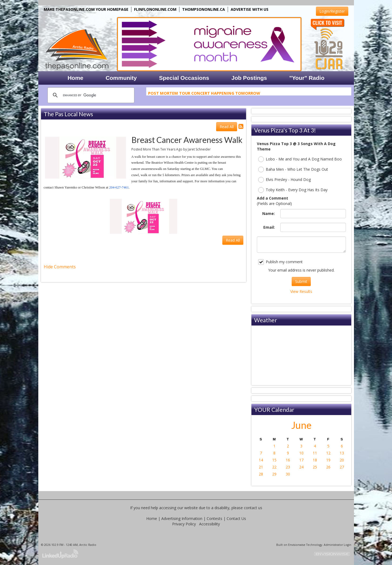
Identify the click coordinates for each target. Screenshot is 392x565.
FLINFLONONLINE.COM (155, 9)
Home (152, 518)
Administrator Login (338, 545)
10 (301, 453)
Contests (214, 518)
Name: (269, 213)
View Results (301, 291)
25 (315, 467)
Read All (227, 127)
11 (315, 453)
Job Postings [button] (249, 78)
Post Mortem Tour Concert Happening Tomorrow (204, 94)
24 (301, 467)
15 (274, 460)
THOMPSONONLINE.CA (204, 9)
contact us (253, 508)
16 (288, 460)
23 (288, 467)
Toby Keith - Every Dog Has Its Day (293, 190)
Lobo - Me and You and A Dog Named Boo (300, 159)
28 (261, 474)
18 (315, 460)
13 (342, 453)
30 (288, 474)
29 (274, 474)
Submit (301, 281)
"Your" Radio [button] (307, 78)
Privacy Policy (184, 524)
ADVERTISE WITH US (250, 9)
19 (328, 460)
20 (342, 460)
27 (342, 467)
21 (261, 467)
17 (301, 460)
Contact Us (236, 518)
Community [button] (121, 78)
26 (328, 467)
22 (274, 467)
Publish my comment (280, 262)
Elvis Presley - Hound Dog (284, 180)
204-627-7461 (119, 187)
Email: (269, 227)
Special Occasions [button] (184, 78)
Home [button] (75, 78)
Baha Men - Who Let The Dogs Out (293, 169)
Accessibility (209, 524)
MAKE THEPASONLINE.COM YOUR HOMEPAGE (86, 9)
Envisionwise (297, 545)
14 (261, 460)
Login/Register (332, 11)
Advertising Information (182, 518)
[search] (90, 95)
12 (328, 453)
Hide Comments (60, 267)
